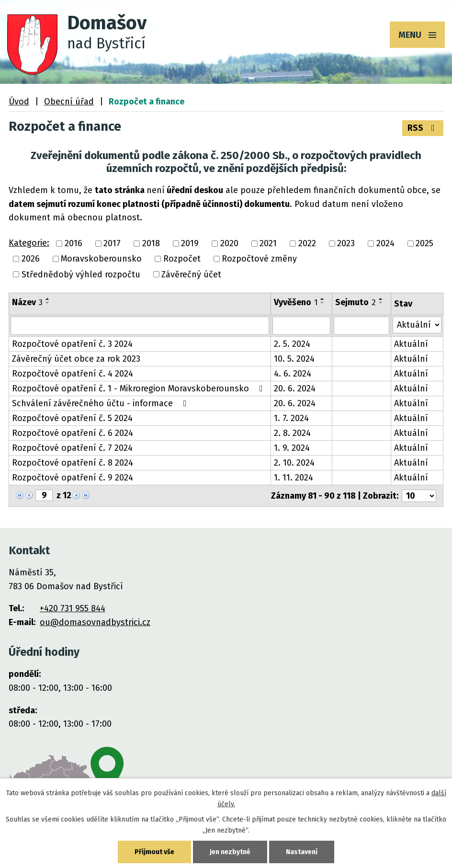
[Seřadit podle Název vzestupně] (48, 299)
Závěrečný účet (191, 274)
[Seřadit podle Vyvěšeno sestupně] (323, 303)
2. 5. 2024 (292, 344)
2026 (31, 259)
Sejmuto (356, 302)
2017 (112, 243)
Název (27, 302)
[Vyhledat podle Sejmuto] (361, 326)
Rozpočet (182, 259)
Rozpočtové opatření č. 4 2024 (73, 374)
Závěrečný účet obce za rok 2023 (76, 359)
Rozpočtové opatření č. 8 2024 (73, 463)
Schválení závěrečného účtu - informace (101, 403)
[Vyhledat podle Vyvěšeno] (301, 326)
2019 (190, 243)
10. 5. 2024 (294, 359)
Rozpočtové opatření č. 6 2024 (73, 433)
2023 (346, 243)
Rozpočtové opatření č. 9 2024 (73, 478)
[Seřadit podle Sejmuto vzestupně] (381, 299)
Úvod (19, 102)
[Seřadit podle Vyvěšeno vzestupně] (323, 299)
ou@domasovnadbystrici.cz (95, 622)
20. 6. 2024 (295, 388)
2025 (424, 243)
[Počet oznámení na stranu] (419, 496)
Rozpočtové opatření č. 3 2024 (72, 344)
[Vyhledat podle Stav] (417, 325)
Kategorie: (29, 243)
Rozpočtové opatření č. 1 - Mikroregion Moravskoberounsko (139, 388)
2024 (385, 243)
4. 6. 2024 (293, 374)
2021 (268, 243)
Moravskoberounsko (101, 259)
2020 (229, 243)
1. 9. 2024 (292, 448)
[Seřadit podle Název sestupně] (48, 303)
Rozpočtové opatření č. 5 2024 (72, 418)
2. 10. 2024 (294, 463)
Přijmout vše (154, 852)
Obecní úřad (69, 102)
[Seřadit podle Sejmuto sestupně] (381, 303)
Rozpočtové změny (259, 259)
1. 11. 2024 (294, 478)
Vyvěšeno (296, 302)
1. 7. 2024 (291, 418)
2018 (151, 243)
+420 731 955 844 (73, 608)
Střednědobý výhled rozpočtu (81, 274)
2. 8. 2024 (292, 433)
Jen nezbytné (230, 852)
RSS (423, 128)
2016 (73, 243)
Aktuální (411, 344)
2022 (307, 243)
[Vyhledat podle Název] (140, 326)
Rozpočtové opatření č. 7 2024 (72, 448)
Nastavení (302, 852)
